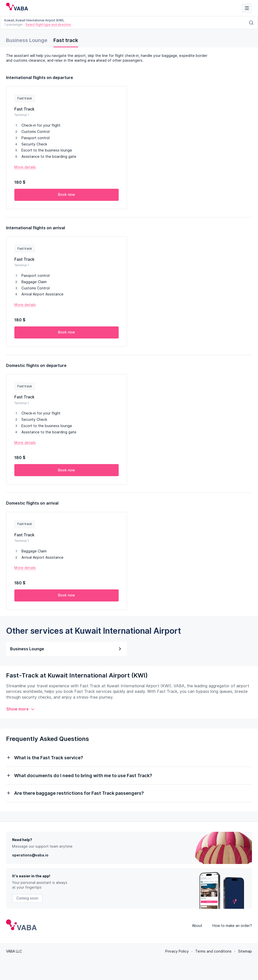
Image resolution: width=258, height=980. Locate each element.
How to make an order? (232, 926)
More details (25, 167)
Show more (21, 709)
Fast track (66, 40)
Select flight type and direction (48, 25)
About (197, 926)
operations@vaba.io (30, 855)
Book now (67, 195)
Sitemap (245, 951)
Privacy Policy (177, 951)
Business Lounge (27, 40)
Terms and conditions (213, 951)
